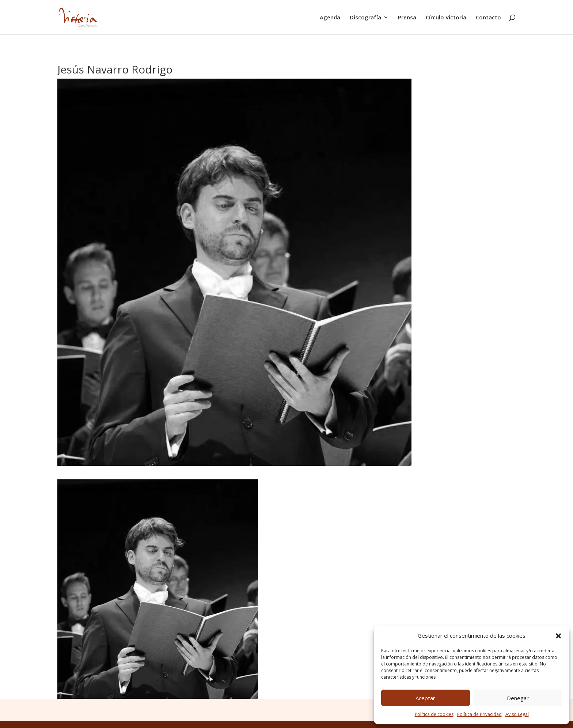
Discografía (365, 18)
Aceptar (425, 698)
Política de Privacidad (479, 714)
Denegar (518, 698)
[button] (558, 636)
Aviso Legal (517, 714)
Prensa (407, 18)
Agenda (330, 18)
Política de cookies (434, 714)
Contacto (488, 18)
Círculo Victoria (446, 18)
